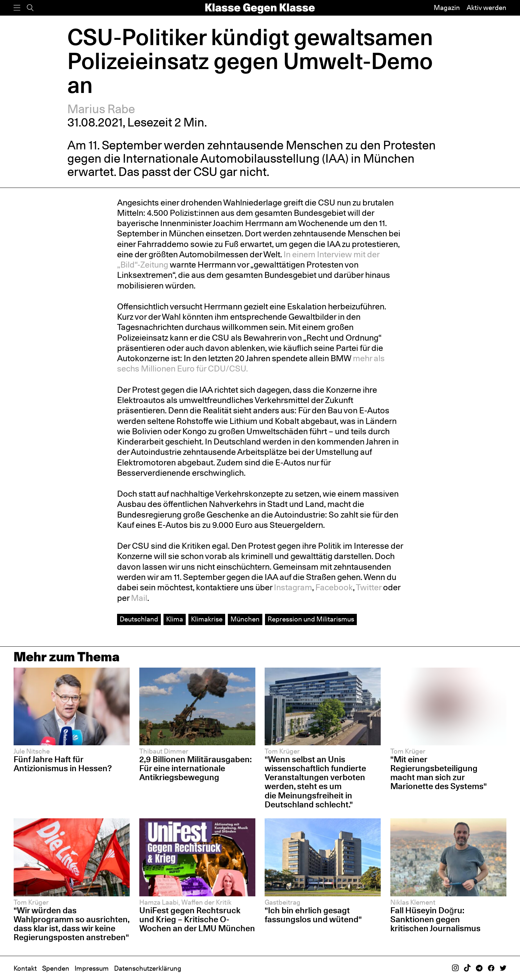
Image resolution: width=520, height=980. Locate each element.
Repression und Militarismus (311, 619)
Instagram (293, 587)
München (245, 619)
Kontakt (25, 968)
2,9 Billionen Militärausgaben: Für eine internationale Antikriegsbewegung (195, 768)
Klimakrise (207, 619)
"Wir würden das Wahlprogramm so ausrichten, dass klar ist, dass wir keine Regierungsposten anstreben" (71, 924)
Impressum (92, 968)
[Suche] (30, 8)
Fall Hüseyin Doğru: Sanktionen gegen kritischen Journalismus (435, 919)
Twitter (369, 587)
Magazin (447, 8)
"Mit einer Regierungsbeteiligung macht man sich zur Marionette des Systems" (439, 773)
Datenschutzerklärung (148, 968)
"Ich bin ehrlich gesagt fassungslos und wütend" (313, 915)
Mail (139, 598)
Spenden (56, 968)
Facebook (334, 587)
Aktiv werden (487, 8)
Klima (175, 619)
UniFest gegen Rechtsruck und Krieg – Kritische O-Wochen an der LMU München (197, 919)
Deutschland (139, 619)
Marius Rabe (101, 109)
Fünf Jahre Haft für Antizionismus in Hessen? (63, 764)
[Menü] (17, 8)
